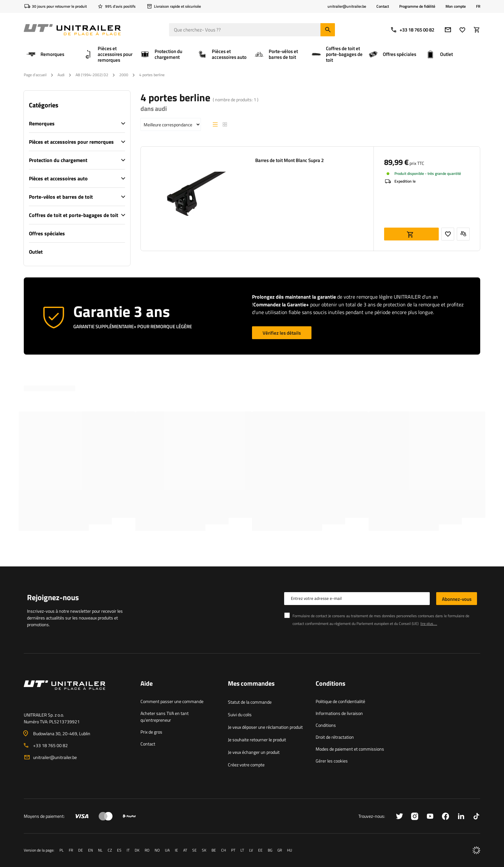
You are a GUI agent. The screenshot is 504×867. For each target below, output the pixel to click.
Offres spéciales (47, 233)
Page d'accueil (35, 75)
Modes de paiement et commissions (350, 749)
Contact (383, 6)
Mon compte (456, 6)
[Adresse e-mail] (448, 30)
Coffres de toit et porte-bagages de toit (74, 215)
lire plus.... (429, 623)
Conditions (326, 725)
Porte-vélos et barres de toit (61, 197)
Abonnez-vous (457, 599)
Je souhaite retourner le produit (257, 740)
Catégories (44, 105)
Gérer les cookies (332, 761)
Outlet (36, 252)
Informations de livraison (339, 713)
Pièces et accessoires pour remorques (71, 142)
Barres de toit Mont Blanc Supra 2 (289, 160)
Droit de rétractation (335, 737)
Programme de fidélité (417, 6)
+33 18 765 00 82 (412, 30)
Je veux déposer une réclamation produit (265, 727)
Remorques (42, 123)
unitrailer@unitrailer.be (55, 757)
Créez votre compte (246, 765)
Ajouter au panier (411, 234)
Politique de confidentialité (340, 701)
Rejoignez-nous (53, 597)
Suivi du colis (240, 714)
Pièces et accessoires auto (58, 178)
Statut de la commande (250, 702)
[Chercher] (328, 30)
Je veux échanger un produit (254, 752)
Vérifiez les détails (282, 333)
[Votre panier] (477, 30)
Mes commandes (251, 684)
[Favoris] (462, 30)
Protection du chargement (58, 160)
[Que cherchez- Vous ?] (252, 30)
